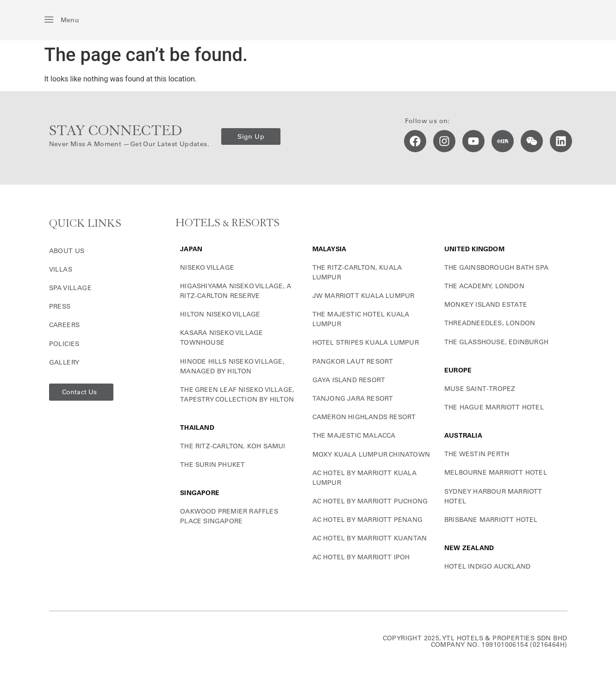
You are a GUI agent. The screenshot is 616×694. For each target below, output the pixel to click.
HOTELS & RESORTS (227, 223)
